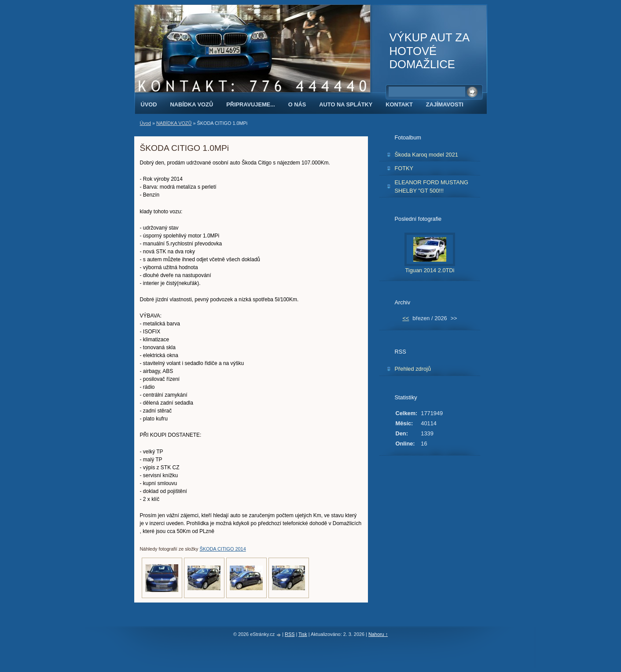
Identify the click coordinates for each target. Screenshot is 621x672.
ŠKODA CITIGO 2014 (223, 549)
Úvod (149, 104)
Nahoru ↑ (378, 634)
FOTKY (404, 168)
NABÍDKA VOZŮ (191, 104)
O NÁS (297, 104)
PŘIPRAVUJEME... (251, 104)
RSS (290, 634)
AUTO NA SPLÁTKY (346, 104)
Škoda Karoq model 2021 (426, 155)
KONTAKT (399, 104)
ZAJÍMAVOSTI (445, 104)
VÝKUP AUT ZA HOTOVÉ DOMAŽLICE (429, 51)
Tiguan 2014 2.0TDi (430, 270)
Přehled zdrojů (413, 369)
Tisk (303, 634)
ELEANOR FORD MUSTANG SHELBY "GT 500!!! (432, 186)
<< (406, 318)
